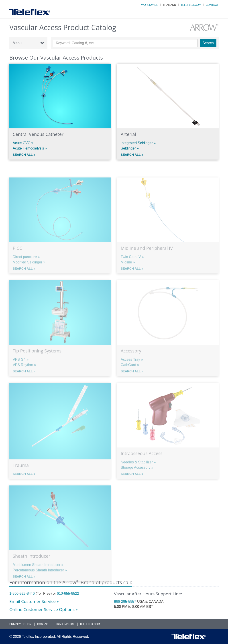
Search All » (24, 155)
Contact (212, 5)
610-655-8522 (68, 593)
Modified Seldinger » (29, 270)
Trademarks (65, 624)
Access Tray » (132, 367)
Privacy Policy (20, 624)
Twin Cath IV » (132, 264)
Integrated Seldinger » (138, 143)
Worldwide (150, 5)
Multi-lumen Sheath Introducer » (38, 572)
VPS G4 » (21, 367)
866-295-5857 (125, 601)
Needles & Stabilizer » (138, 470)
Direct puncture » (26, 264)
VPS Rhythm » (24, 372)
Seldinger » (130, 149)
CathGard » (130, 372)
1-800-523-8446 (22, 593)
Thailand (169, 5)
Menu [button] (28, 43)
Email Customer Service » (34, 601)
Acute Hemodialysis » (30, 149)
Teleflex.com (191, 5)
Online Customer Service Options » (44, 609)
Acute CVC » (23, 143)
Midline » (128, 270)
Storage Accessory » (137, 475)
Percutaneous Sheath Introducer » (40, 578)
